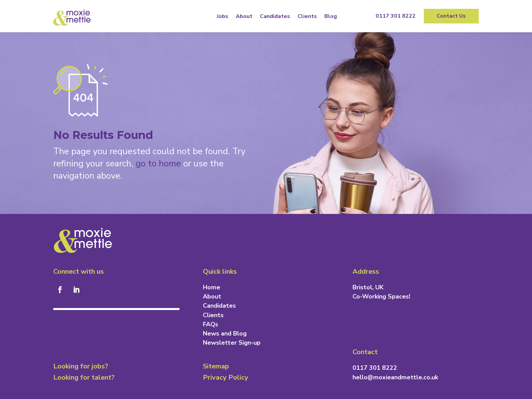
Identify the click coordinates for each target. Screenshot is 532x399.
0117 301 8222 (396, 16)
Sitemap (216, 366)
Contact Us (451, 16)
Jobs (223, 16)
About (244, 16)
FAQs (211, 324)
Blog (331, 16)
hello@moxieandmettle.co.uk (395, 377)
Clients (307, 16)
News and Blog (225, 333)
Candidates (275, 16)
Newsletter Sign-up (232, 343)
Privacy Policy (226, 377)
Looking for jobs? (81, 366)
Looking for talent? (84, 377)
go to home (158, 164)
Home (212, 287)
